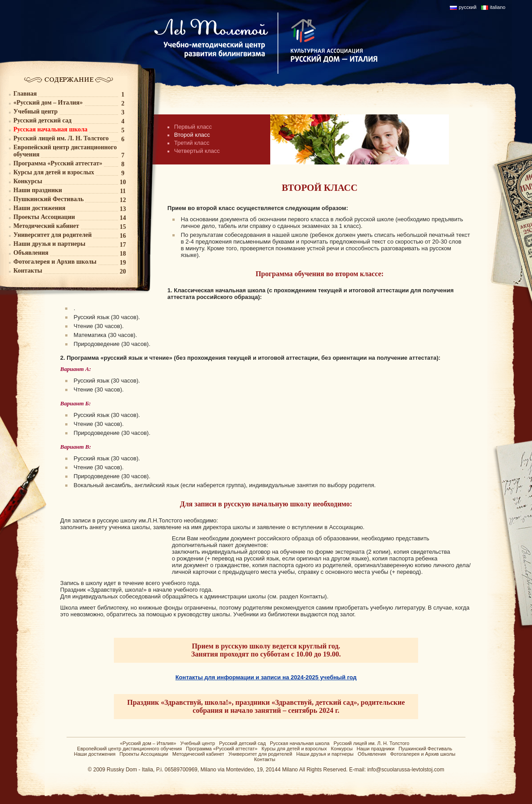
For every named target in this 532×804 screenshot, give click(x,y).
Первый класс (193, 127)
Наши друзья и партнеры (325, 754)
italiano (498, 7)
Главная (25, 94)
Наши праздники (375, 749)
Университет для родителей (260, 754)
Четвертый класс (197, 151)
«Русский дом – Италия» (148, 743)
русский (467, 7)
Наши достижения (94, 754)
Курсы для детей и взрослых (294, 749)
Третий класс (192, 143)
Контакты (265, 759)
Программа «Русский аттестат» (222, 749)
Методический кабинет (198, 754)
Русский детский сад (242, 743)
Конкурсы (342, 749)
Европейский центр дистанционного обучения (130, 749)
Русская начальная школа (300, 743)
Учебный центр (198, 743)
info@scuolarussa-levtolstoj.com (406, 770)
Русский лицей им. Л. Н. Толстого (372, 743)
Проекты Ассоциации (144, 754)
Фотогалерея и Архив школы (423, 754)
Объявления (372, 754)
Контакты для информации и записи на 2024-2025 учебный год (266, 677)
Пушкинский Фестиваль (425, 749)
